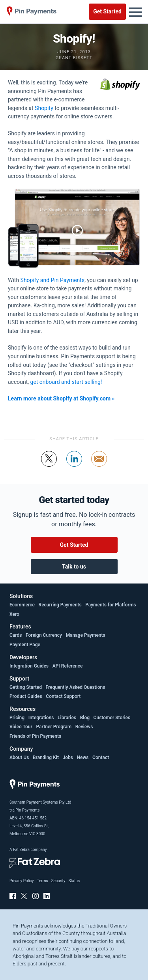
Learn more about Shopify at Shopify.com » (61, 398)
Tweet (49, 466)
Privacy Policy (22, 881)
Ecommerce (22, 605)
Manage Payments (86, 635)
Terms (43, 881)
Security (58, 881)
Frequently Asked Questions (76, 687)
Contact (101, 757)
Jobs (68, 757)
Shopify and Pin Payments (53, 280)
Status (74, 881)
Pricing (17, 718)
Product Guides (26, 696)
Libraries (67, 718)
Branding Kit (46, 757)
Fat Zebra (21, 850)
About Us (19, 757)
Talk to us (74, 567)
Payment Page (25, 645)
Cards (16, 635)
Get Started (107, 11)
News (83, 757)
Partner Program (54, 727)
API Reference (68, 666)
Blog (85, 718)
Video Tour (21, 727)
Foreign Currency (44, 635)
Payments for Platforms (111, 605)
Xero (14, 614)
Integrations (41, 718)
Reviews (84, 727)
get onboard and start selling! (66, 382)
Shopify (44, 108)
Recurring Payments (60, 605)
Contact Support (63, 696)
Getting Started (26, 687)
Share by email (99, 466)
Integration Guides (29, 666)
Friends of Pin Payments (35, 736)
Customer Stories (112, 718)
